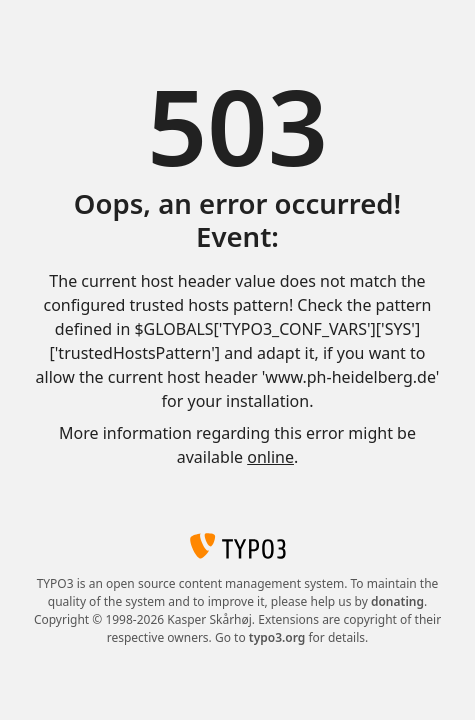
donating (397, 601)
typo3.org (277, 637)
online (270, 457)
